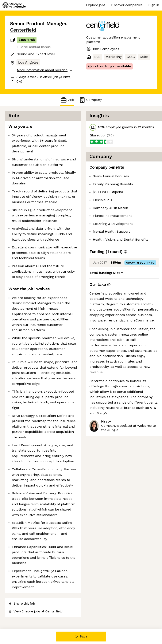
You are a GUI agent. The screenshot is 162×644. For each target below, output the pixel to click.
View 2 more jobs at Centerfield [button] (36, 611)
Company (90, 100)
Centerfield (23, 30)
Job (67, 100)
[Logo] (14, 5)
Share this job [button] (22, 603)
